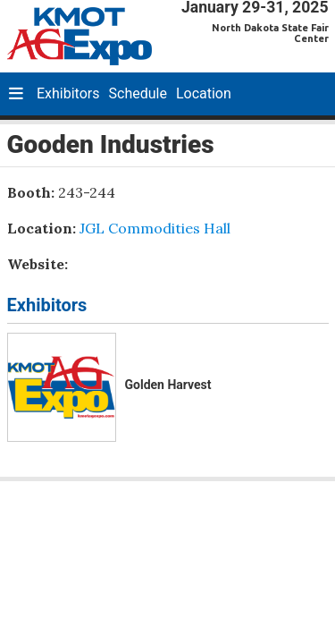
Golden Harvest (168, 385)
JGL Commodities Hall (155, 228)
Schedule (138, 93)
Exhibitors (68, 93)
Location (204, 93)
